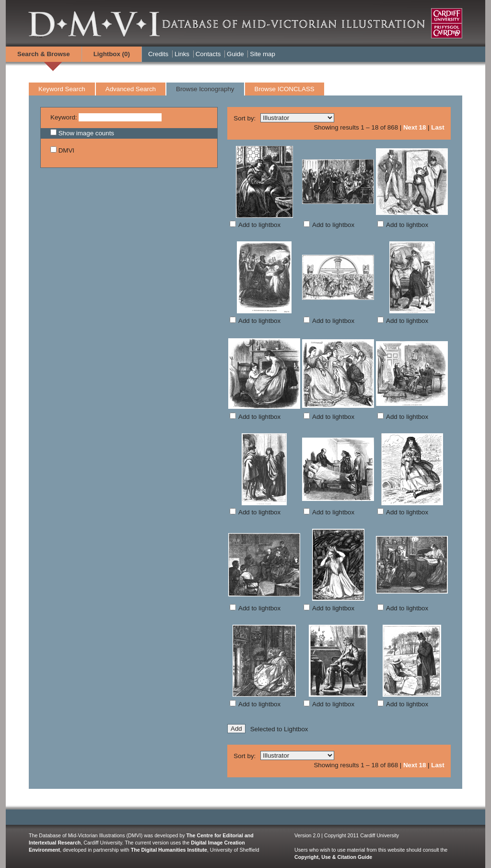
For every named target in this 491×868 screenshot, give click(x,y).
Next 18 (415, 127)
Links (182, 54)
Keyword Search (62, 89)
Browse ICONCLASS (285, 89)
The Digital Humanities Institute (169, 850)
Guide (235, 54)
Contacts (208, 54)
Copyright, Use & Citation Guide (333, 857)
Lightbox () (112, 54)
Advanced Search (131, 89)
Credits (158, 54)
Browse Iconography (205, 89)
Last (438, 127)
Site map (263, 54)
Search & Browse (44, 54)
